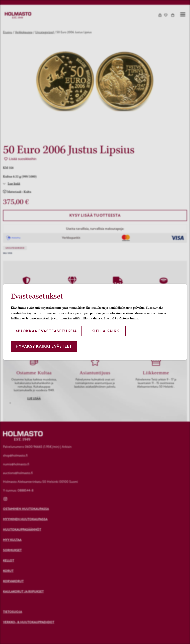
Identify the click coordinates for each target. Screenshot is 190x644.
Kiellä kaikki (106, 331)
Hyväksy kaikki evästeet (44, 346)
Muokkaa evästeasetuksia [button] (46, 331)
